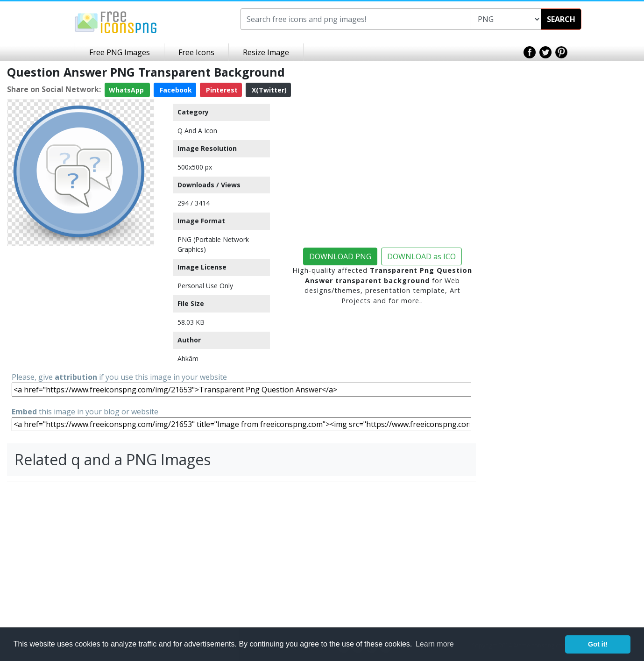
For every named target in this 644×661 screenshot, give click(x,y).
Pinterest (221, 90)
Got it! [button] (598, 644)
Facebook (175, 90)
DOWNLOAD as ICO (421, 256)
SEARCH (561, 19)
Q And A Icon (197, 131)
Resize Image (266, 52)
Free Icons (196, 52)
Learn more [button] (435, 644)
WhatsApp (127, 90)
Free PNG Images (120, 52)
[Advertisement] (81, 308)
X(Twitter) (268, 90)
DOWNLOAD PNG (340, 256)
